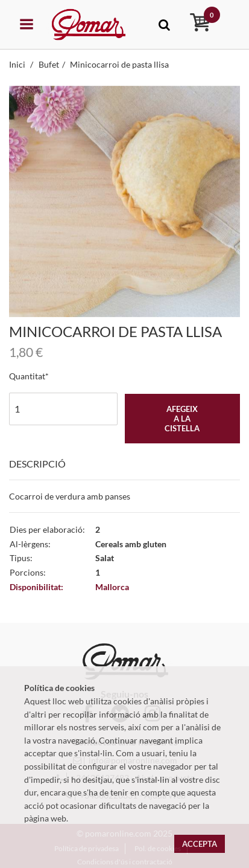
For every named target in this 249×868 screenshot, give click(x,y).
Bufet (49, 64)
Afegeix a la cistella (182, 419)
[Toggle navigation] (164, 24)
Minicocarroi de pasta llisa (119, 64)
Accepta (200, 844)
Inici (18, 64)
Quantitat (27, 376)
